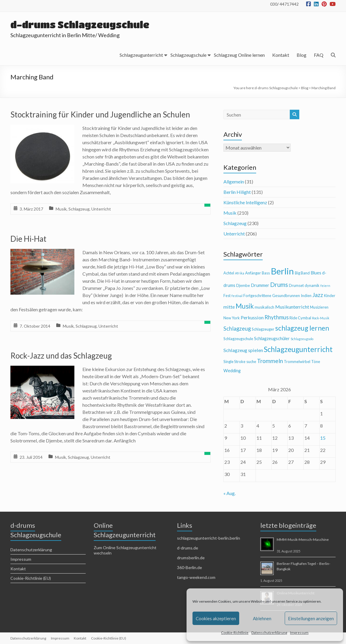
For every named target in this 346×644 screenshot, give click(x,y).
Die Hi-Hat (28, 239)
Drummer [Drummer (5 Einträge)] (260, 285)
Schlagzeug (79, 209)
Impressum (299, 633)
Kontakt (281, 55)
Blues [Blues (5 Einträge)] (316, 273)
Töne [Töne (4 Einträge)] (316, 362)
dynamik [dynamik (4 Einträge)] (312, 285)
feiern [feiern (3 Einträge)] (325, 286)
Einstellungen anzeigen (311, 618)
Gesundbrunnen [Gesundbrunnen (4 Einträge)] (286, 296)
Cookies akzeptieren (216, 618)
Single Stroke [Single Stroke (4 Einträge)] (234, 362)
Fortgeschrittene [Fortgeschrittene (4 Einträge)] (257, 296)
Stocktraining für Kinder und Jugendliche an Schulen (100, 114)
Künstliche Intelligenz (245, 202)
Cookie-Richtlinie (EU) (31, 578)
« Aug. (230, 493)
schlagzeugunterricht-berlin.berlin (209, 538)
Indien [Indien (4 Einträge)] (306, 296)
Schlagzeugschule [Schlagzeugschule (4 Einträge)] (238, 339)
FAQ (319, 55)
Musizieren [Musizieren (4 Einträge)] (319, 307)
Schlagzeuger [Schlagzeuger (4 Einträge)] (263, 329)
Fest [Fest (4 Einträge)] (227, 296)
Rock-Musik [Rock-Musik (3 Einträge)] (321, 318)
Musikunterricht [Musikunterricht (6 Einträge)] (292, 307)
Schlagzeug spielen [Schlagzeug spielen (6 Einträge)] (243, 350)
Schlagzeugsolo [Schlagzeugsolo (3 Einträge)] (302, 339)
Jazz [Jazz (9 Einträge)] (318, 295)
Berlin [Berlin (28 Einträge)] (282, 271)
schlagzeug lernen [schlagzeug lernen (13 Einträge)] (302, 328)
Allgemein (234, 182)
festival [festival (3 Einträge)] (237, 296)
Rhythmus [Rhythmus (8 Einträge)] (277, 317)
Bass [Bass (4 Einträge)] (266, 273)
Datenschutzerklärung (269, 633)
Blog (302, 55)
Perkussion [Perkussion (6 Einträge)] (252, 317)
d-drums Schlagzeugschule (80, 25)
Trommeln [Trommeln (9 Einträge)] (270, 361)
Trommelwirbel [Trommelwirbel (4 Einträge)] (297, 362)
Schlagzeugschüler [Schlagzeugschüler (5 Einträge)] (272, 339)
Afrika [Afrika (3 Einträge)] (240, 273)
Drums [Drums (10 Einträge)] (279, 285)
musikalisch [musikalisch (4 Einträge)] (264, 307)
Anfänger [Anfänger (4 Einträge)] (253, 273)
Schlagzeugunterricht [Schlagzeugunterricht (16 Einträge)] (298, 349)
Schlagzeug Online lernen (239, 55)
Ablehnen (262, 618)
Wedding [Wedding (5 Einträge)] (232, 371)
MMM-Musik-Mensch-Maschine (303, 539)
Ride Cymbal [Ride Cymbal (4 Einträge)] (300, 318)
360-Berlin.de (190, 567)
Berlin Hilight (237, 192)
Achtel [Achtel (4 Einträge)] (229, 273)
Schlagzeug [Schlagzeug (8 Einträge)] (237, 329)
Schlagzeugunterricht (141, 55)
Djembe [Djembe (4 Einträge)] (243, 285)
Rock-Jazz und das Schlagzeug (61, 356)
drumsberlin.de (191, 558)
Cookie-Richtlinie (235, 633)
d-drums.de (188, 548)
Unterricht (101, 209)
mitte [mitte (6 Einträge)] (229, 307)
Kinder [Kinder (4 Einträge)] (330, 296)
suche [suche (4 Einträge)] (251, 362)
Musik (61, 209)
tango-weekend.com (196, 577)
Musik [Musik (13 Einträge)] (245, 306)
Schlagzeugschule (188, 55)
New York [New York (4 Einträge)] (232, 318)
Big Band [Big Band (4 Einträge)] (302, 273)
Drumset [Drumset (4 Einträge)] (296, 285)
